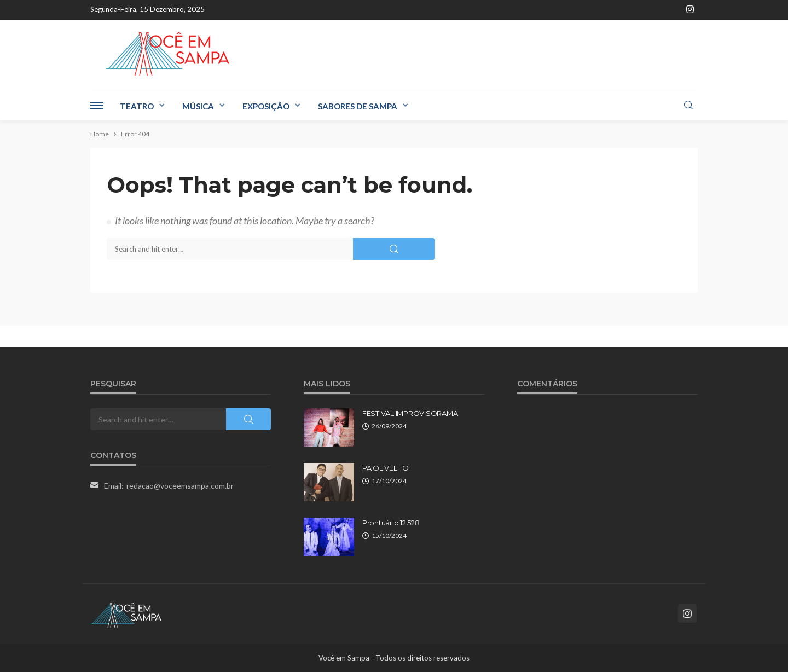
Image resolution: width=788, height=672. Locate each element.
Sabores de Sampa (358, 106)
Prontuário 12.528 (391, 523)
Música (198, 106)
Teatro (137, 106)
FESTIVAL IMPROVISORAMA (410, 413)
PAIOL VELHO (386, 468)
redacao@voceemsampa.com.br (180, 486)
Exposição (266, 106)
